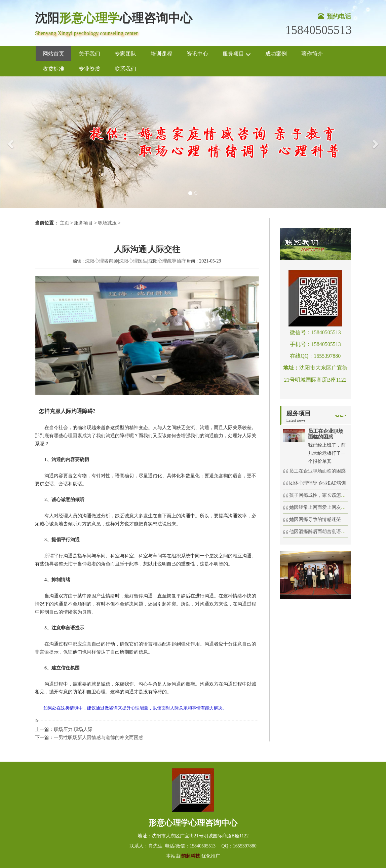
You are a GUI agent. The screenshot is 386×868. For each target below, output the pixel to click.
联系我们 (125, 69)
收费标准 (53, 69)
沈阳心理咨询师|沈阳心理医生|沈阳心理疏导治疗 (136, 261)
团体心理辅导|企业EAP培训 (318, 483)
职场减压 (107, 223)
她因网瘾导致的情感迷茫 (315, 519)
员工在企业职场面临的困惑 (317, 471)
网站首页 (53, 54)
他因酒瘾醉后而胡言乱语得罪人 (322, 532)
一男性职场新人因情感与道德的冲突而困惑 (99, 738)
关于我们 (89, 54)
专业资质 (89, 69)
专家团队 (125, 54)
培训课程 (161, 54)
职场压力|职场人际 (73, 730)
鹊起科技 (191, 856)
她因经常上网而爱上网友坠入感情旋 (327, 507)
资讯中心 (197, 54)
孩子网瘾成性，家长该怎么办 (320, 495)
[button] (10, 142)
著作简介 (312, 54)
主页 (65, 223)
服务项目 (237, 54)
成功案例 (276, 54)
